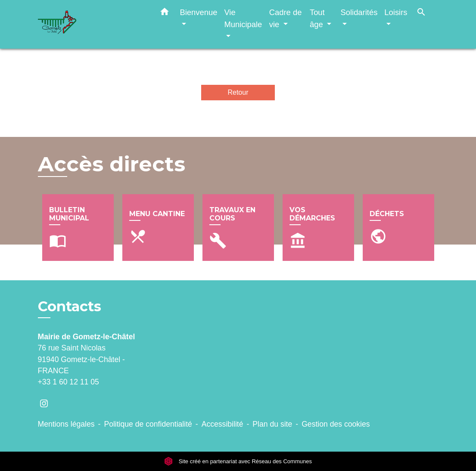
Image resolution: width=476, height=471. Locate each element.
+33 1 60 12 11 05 (68, 382)
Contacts (70, 307)
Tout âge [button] (317, 18)
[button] (165, 13)
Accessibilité (222, 424)
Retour (238, 92)
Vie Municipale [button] (243, 18)
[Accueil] (92, 24)
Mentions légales (66, 424)
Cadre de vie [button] (286, 18)
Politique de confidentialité (148, 424)
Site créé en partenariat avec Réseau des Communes (238, 461)
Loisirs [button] (396, 12)
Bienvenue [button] (199, 12)
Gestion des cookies (336, 424)
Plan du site (272, 424)
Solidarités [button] (359, 12)
